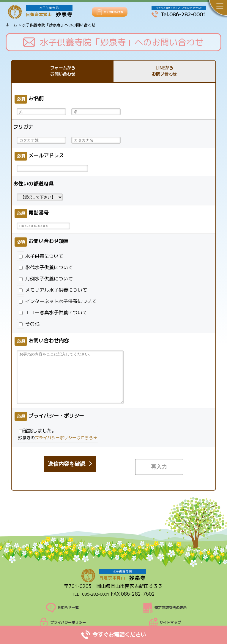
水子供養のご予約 (113, 12)
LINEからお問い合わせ (164, 72)
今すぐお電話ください (113, 635)
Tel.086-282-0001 (179, 14)
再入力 (62, 465)
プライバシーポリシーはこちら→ (66, 438)
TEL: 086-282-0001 (91, 588)
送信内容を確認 (148, 465)
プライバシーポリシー (62, 616)
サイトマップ (165, 616)
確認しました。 (58, 435)
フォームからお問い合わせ (63, 72)
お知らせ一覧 (62, 602)
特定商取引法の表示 (165, 602)
